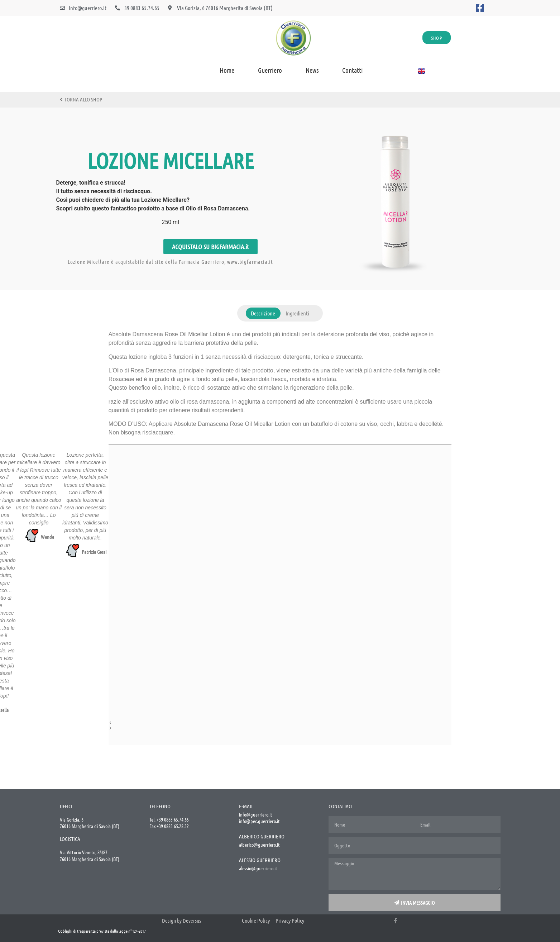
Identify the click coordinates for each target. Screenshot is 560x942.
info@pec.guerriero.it (259, 821)
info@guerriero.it (256, 814)
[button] (271, 722)
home (227, 70)
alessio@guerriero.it (258, 868)
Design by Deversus (181, 920)
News (312, 70)
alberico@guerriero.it (259, 845)
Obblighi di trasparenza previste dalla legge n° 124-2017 (102, 931)
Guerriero (270, 70)
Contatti (353, 70)
